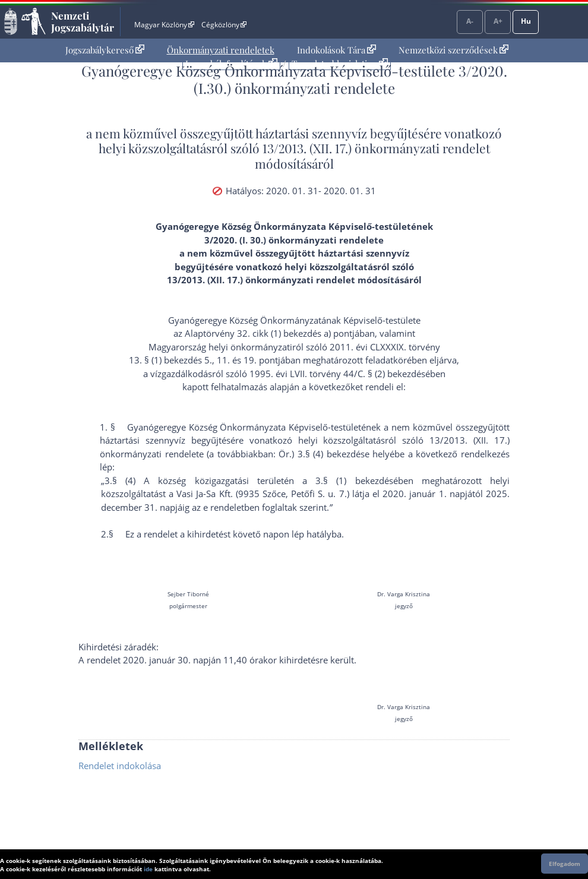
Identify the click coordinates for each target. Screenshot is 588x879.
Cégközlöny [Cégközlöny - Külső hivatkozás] (224, 25)
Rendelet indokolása (120, 766)
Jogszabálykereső (105, 50)
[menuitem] (105, 50)
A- (470, 21)
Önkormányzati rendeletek (221, 50)
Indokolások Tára (336, 50)
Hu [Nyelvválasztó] (526, 21)
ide (148, 869)
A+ (498, 21)
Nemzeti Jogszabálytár (83, 21)
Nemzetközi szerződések (453, 50)
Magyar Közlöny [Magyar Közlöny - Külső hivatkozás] (164, 25)
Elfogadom (565, 864)
